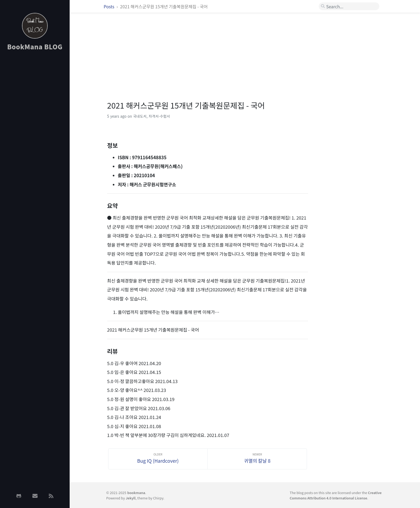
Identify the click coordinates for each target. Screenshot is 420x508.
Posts (109, 6)
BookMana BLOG (35, 47)
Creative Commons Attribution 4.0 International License (336, 495)
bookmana (136, 493)
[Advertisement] (35, 140)
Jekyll (131, 498)
